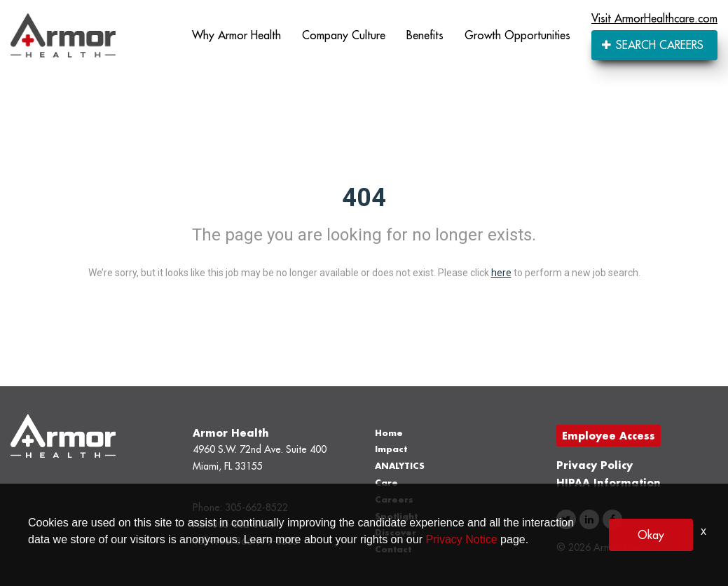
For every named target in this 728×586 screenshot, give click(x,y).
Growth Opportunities (517, 35)
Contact (393, 549)
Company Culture (344, 35)
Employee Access (609, 436)
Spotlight (396, 516)
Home (389, 433)
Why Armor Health (236, 35)
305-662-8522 (256, 507)
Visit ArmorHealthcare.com (654, 18)
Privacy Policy (595, 465)
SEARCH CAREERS (653, 45)
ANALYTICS (400, 466)
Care (386, 483)
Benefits (425, 35)
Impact (391, 449)
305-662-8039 (244, 524)
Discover (396, 532)
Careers (394, 499)
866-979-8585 (267, 541)
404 (364, 198)
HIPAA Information (609, 483)
